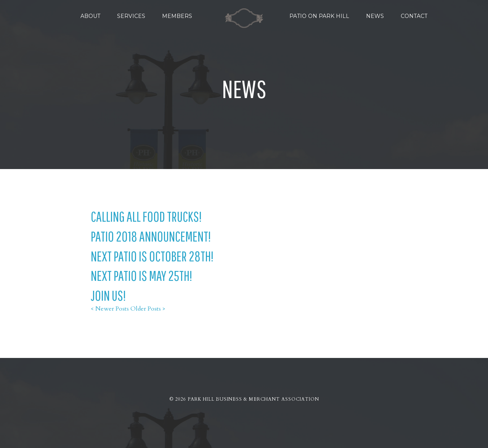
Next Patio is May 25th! (141, 276)
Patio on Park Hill (319, 16)
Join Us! (108, 295)
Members (177, 16)
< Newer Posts (110, 309)
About (90, 16)
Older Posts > (148, 309)
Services (131, 16)
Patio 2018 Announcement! (151, 236)
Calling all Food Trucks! (146, 216)
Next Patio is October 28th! (152, 256)
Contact (414, 16)
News (375, 16)
